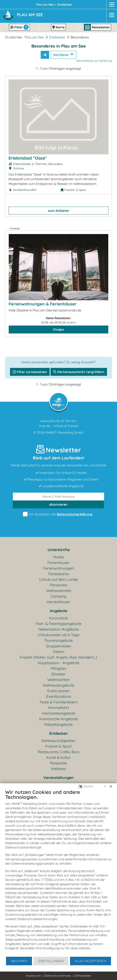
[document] (58, 873)
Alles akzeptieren (91, 961)
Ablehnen (19, 961)
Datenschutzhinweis (58, 976)
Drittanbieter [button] (83, 976)
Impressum (33, 976)
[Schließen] (111, 786)
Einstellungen (51, 961)
